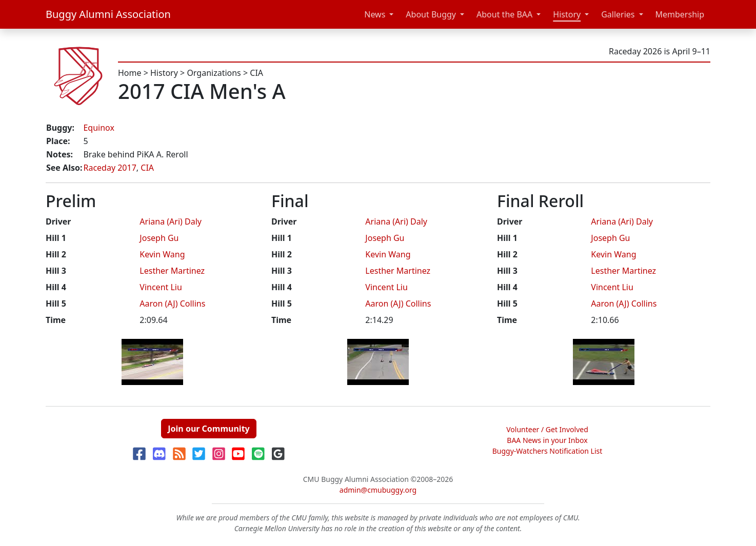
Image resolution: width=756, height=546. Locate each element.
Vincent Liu (161, 287)
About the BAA (504, 14)
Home (130, 73)
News (375, 14)
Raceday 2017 (110, 168)
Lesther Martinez (172, 271)
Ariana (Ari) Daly (171, 221)
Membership (680, 14)
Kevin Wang (162, 254)
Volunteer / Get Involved (547, 429)
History (567, 14)
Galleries (618, 14)
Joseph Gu (159, 238)
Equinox (98, 128)
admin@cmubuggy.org (378, 490)
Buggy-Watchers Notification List (548, 451)
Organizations (214, 73)
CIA (256, 73)
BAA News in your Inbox (547, 440)
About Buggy (431, 14)
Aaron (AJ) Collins (172, 304)
